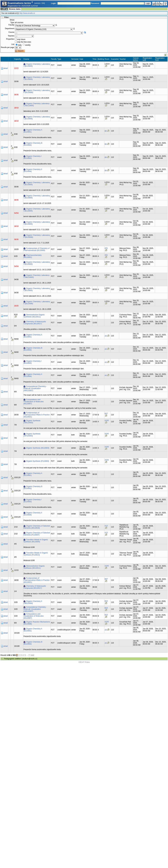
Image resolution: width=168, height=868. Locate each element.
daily (20, 45)
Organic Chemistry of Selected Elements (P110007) (37, 534)
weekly (28, 45)
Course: (12, 32)
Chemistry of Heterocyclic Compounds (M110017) (35, 323)
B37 (106, 414)
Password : (96, 3)
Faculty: (12, 25)
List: (13, 44)
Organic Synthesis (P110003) (38, 461)
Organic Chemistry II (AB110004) (33, 602)
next (32, 655)
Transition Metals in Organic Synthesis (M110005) (36, 541)
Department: (10, 29)
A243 (107, 420)
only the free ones (24, 42)
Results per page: (8, 47)
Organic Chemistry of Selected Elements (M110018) (37, 527)
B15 (106, 601)
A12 (106, 526)
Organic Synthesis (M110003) (38, 448)
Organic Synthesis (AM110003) (32, 422)
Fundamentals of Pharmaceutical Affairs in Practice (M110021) (37, 415)
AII (106, 336)
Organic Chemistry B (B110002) (33, 144)
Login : (54, 3)
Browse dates (15, 9)
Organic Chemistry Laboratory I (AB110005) (37, 105)
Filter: (7, 17)
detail (6, 68)
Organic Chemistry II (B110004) (33, 170)
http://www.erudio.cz (27, 13)
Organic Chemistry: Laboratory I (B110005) (37, 65)
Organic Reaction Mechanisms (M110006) (37, 623)
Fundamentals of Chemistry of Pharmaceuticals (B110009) (37, 249)
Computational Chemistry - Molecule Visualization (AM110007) (35, 388)
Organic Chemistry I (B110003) (33, 157)
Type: (12, 23)
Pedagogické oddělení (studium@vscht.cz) (21, 659)
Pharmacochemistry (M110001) (33, 256)
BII (106, 131)
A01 (106, 248)
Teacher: (11, 36)
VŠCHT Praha (84, 662)
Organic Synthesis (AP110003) (32, 435)
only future (21, 39)
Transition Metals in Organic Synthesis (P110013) (36, 554)
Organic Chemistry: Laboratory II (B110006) (37, 91)
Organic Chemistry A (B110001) (33, 131)
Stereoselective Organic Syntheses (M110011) (34, 316)
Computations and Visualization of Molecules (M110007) (34, 402)
